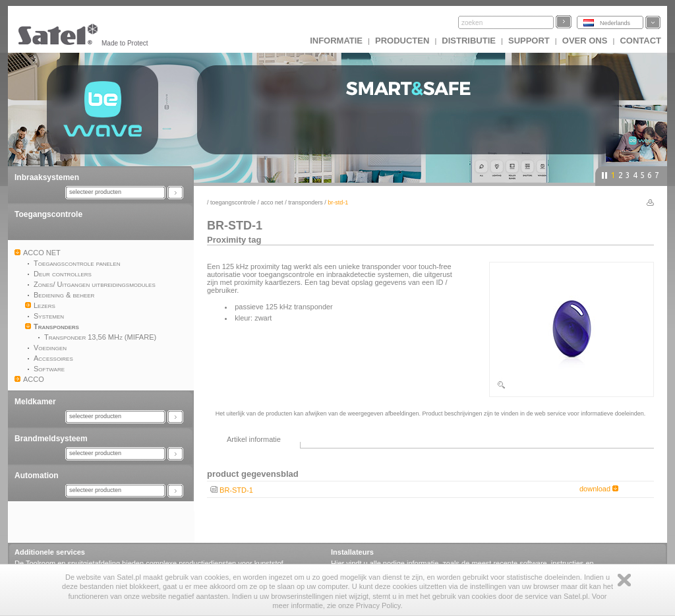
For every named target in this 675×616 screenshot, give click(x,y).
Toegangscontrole (48, 214)
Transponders (306, 202)
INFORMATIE (336, 41)
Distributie (469, 41)
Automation (37, 476)
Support (529, 41)
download (599, 489)
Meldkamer (35, 402)
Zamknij (624, 580)
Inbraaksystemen (47, 177)
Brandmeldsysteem (51, 439)
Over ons (585, 41)
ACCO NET (272, 202)
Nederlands (615, 23)
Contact (640, 41)
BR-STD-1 (236, 490)
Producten (402, 41)
